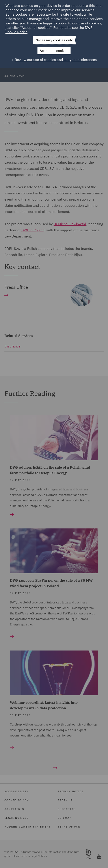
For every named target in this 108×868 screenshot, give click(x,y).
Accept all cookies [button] (54, 51)
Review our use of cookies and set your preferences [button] (56, 60)
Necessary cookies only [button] (54, 40)
